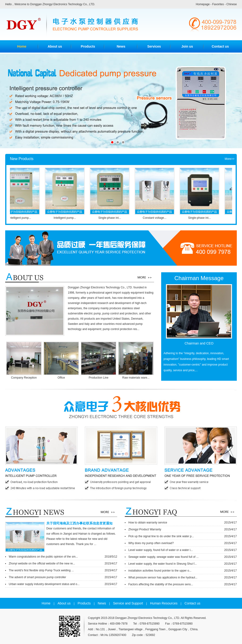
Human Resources (164, 603)
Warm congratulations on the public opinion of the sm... (63, 557)
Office (62, 378)
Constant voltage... (157, 218)
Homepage (203, 4)
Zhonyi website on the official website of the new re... (63, 563)
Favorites (218, 4)
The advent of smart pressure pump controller (63, 577)
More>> (230, 159)
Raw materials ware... (136, 378)
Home (46, 603)
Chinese (232, 4)
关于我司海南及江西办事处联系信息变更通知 (79, 523)
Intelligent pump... (22, 218)
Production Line (99, 378)
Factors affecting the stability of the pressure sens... (183, 584)
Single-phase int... (112, 218)
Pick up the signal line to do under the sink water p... (183, 536)
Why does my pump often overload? (183, 543)
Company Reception (24, 378)
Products (88, 46)
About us (55, 46)
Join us (187, 46)
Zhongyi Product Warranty (183, 529)
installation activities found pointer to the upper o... (183, 571)
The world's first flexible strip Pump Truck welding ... (63, 570)
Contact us (220, 46)
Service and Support (128, 603)
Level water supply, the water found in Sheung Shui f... (183, 564)
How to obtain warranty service (183, 523)
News (121, 46)
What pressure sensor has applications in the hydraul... (183, 577)
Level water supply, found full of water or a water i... (183, 550)
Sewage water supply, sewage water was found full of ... (183, 557)
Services (154, 46)
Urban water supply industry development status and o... (63, 584)
